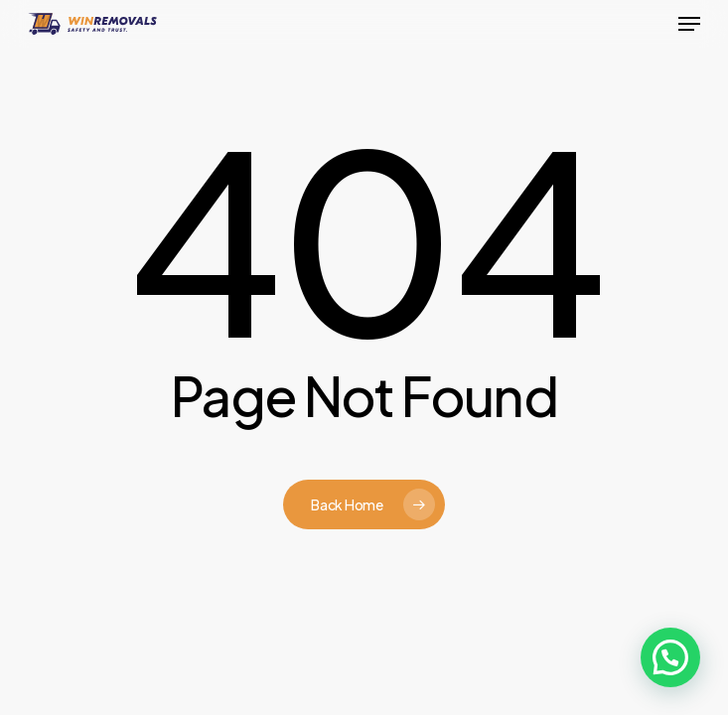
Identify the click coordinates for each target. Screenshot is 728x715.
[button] (689, 24)
